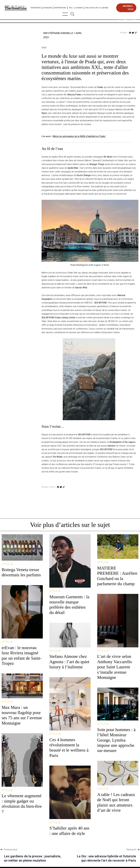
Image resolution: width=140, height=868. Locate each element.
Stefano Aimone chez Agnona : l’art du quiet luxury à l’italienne (69, 662)
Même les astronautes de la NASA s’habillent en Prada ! (79, 136)
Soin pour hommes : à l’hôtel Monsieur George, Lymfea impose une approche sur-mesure (116, 740)
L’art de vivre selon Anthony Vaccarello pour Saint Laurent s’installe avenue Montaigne (115, 667)
